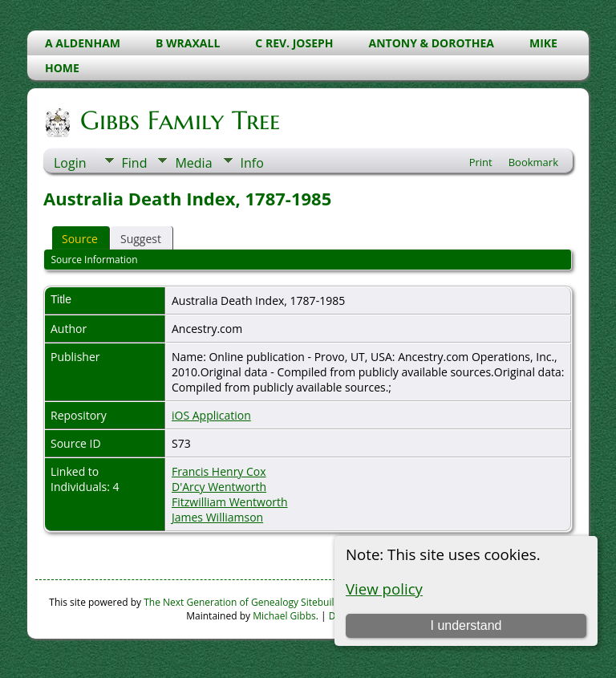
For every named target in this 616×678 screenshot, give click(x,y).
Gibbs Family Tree (179, 120)
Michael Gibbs (284, 616)
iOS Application (211, 415)
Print (481, 162)
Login (70, 163)
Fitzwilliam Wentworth (230, 502)
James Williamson (217, 517)
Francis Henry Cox (219, 471)
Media (193, 163)
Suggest (141, 239)
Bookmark (533, 162)
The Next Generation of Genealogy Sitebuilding (249, 602)
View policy (384, 589)
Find (135, 163)
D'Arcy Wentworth (219, 487)
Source (80, 239)
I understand (466, 625)
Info (252, 163)
